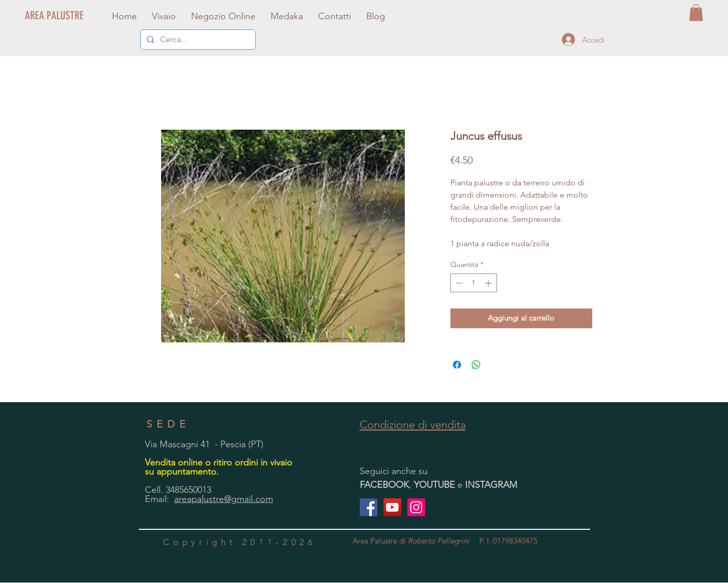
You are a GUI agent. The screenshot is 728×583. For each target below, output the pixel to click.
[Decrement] (458, 283)
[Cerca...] (197, 40)
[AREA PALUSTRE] (54, 16)
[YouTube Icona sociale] (392, 507)
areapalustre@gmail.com (224, 499)
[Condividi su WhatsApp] (476, 365)
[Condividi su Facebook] (457, 365)
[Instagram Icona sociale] (416, 507)
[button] (696, 12)
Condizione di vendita (413, 425)
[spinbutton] (474, 283)
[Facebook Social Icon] (369, 507)
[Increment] (489, 283)
